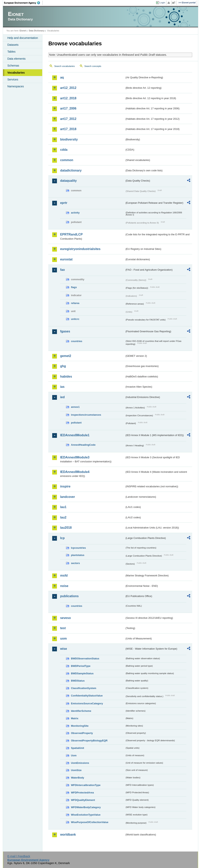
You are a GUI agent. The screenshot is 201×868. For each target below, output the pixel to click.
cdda (64, 150)
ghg (63, 366)
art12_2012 (68, 88)
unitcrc (75, 319)
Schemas (13, 66)
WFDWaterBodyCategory (86, 807)
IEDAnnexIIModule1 (75, 435)
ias (62, 387)
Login (162, 3)
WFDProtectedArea (82, 793)
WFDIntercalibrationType (86, 785)
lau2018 (66, 528)
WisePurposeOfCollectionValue (90, 822)
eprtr (64, 203)
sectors (75, 563)
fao (62, 270)
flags (74, 287)
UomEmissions (80, 763)
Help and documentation (23, 38)
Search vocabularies (64, 66)
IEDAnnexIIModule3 (75, 457)
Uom (74, 755)
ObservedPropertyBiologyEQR (89, 741)
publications (69, 596)
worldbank (68, 835)
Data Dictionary (37, 31)
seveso (65, 618)
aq (62, 77)
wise (63, 649)
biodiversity (69, 139)
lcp (62, 538)
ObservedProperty (82, 733)
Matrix (75, 718)
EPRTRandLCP (71, 234)
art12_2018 (68, 98)
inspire (65, 486)
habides (66, 376)
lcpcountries (78, 548)
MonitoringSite (80, 726)
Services (13, 79)
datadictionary (71, 170)
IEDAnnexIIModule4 (75, 472)
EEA (23, 3)
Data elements (16, 59)
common (67, 160)
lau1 (63, 507)
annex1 (75, 407)
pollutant (76, 423)
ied (62, 397)
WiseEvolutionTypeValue (86, 815)
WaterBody (77, 778)
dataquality (68, 181)
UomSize (76, 770)
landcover (68, 497)
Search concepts (93, 66)
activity (75, 213)
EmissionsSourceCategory (87, 703)
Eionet (23, 31)
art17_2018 (68, 129)
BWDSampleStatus (82, 673)
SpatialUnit (77, 748)
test (63, 628)
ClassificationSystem (84, 688)
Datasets (13, 45)
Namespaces (16, 86)
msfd (64, 575)
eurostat (66, 259)
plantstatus (78, 555)
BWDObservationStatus (85, 659)
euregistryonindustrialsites (80, 249)
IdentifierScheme (81, 711)
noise (64, 586)
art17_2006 (68, 108)
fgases (65, 331)
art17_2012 (68, 119)
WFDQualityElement (83, 800)
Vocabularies (16, 73)
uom (63, 638)
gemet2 (66, 356)
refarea (75, 303)
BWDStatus (78, 681)
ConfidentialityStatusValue (87, 696)
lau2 (63, 517)
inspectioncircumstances (86, 415)
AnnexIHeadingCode (83, 445)
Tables (11, 52)
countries (77, 341)
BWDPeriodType (81, 666)
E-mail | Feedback (19, 856)
